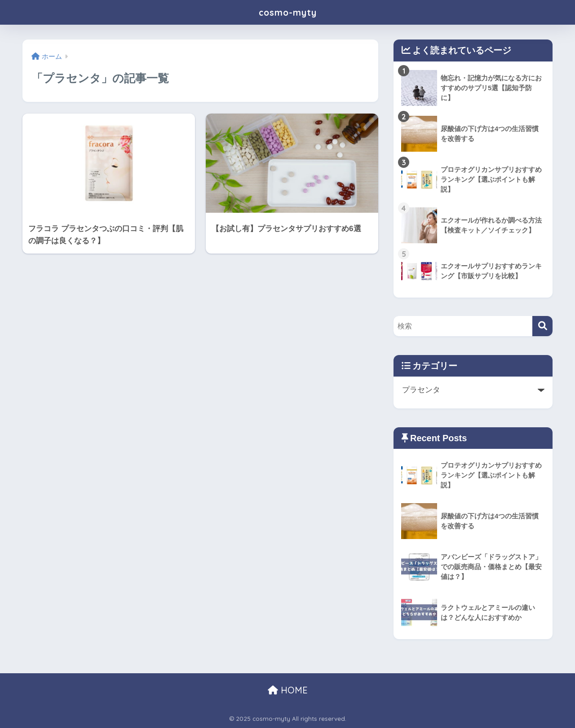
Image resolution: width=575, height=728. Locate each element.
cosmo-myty (287, 12)
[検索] (542, 326)
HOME (288, 690)
